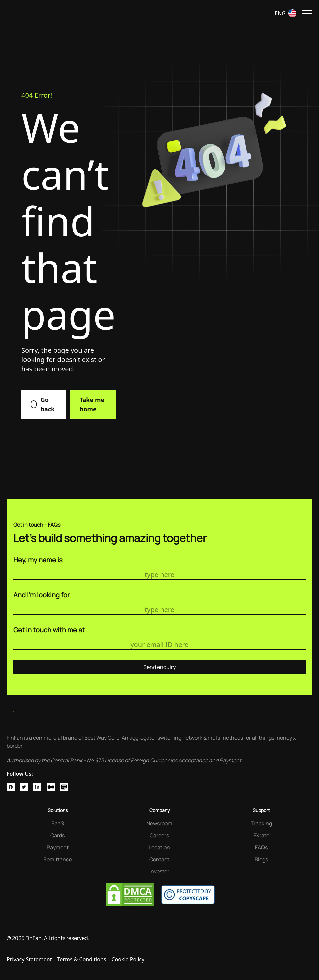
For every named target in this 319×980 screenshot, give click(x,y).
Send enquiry (159, 667)
